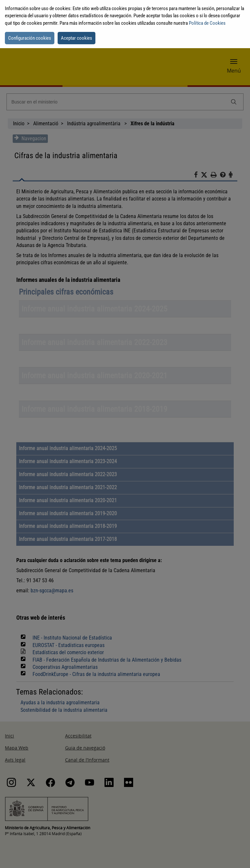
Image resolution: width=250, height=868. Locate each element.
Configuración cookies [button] (30, 38)
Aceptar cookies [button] (76, 38)
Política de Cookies (207, 23)
